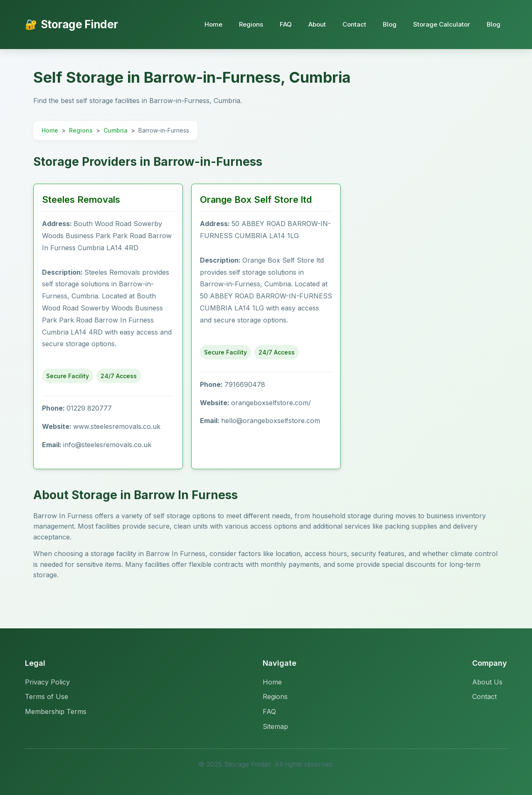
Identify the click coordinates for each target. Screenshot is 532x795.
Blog (390, 24)
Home (213, 24)
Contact (354, 24)
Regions (251, 24)
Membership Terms (56, 711)
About (317, 24)
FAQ (286, 24)
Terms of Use (47, 697)
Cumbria (116, 130)
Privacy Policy (47, 682)
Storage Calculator (442, 24)
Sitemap (275, 726)
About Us (487, 682)
